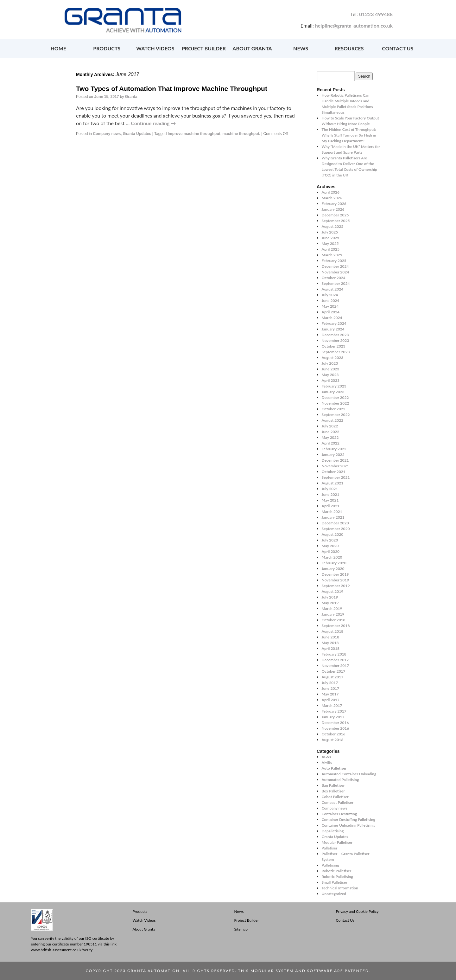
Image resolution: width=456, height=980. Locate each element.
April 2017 (331, 700)
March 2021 (332, 512)
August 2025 (333, 226)
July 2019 (330, 597)
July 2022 (330, 426)
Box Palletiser (333, 791)
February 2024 (334, 323)
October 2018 (334, 620)
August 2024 (333, 289)
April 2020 (331, 551)
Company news (107, 134)
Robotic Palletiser (337, 871)
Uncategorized (334, 894)
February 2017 (334, 711)
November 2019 (336, 580)
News (239, 911)
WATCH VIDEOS (155, 48)
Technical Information (340, 888)
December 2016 (335, 723)
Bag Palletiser (333, 785)
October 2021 (334, 472)
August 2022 (333, 420)
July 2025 (330, 232)
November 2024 (336, 272)
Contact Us (345, 920)
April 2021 (331, 506)
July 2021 (330, 489)
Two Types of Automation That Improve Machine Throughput (172, 89)
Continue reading (153, 123)
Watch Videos (144, 920)
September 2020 (336, 529)
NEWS (301, 48)
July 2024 (330, 295)
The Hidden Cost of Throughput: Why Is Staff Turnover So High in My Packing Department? (349, 135)
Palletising (330, 865)
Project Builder (247, 920)
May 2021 (330, 500)
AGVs (326, 757)
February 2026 (334, 204)
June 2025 (331, 238)
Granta (131, 97)
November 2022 (336, 403)
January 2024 (333, 329)
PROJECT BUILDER (204, 48)
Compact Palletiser (338, 802)
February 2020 (334, 563)
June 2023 (331, 369)
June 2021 (331, 494)
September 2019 (336, 586)
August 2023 (333, 358)
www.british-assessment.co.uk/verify (62, 950)
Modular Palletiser (337, 842)
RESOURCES (349, 48)
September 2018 (336, 626)
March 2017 (332, 705)
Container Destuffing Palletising (348, 820)
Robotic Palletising (337, 877)
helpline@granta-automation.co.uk (354, 26)
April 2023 (331, 380)
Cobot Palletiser (335, 797)
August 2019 (333, 591)
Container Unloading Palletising (348, 825)
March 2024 (332, 318)
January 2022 (333, 455)
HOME (58, 48)
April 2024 (331, 312)
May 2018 (330, 643)
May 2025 (330, 243)
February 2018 (334, 654)
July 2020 (330, 540)
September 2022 (336, 415)
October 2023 (334, 346)
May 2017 (330, 694)
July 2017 (330, 683)
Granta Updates (137, 134)
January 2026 (333, 209)
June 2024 (331, 301)
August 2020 (333, 534)
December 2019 (335, 574)
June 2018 (331, 637)
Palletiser (330, 848)
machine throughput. (241, 134)
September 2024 (336, 283)
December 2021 (335, 460)
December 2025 (335, 215)
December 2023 (335, 335)
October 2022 (334, 409)
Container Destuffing (339, 814)
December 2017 (335, 660)
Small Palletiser (335, 882)
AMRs (327, 762)
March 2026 (332, 198)
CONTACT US (398, 48)
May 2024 (330, 306)
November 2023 (336, 340)
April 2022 (331, 443)
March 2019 (332, 608)
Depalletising (333, 831)
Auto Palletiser (334, 768)
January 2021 (333, 517)
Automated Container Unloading (349, 774)
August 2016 (333, 740)
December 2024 (335, 266)
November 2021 (336, 466)
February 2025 (334, 261)
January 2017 (333, 717)
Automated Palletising (340, 780)
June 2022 (331, 432)
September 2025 (336, 221)
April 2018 (331, 648)
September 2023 (336, 352)
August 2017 (333, 677)
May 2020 (330, 546)
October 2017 (334, 671)
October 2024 (334, 278)
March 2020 (332, 557)
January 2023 (333, 392)
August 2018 (333, 631)
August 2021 (333, 483)
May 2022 (330, 437)
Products (140, 911)
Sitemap (241, 929)
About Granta (144, 929)
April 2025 (331, 249)
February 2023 (334, 386)
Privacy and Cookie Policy (357, 911)
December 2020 (335, 523)
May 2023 (330, 375)
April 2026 (331, 192)
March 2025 (332, 255)
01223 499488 (376, 14)
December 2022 (335, 397)
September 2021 (336, 477)
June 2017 (331, 688)
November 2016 (336, 728)
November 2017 (336, 666)
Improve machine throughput (194, 134)
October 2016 (334, 734)
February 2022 (334, 449)
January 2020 (333, 569)
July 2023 (330, 363)
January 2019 (333, 614)
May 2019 (330, 603)
